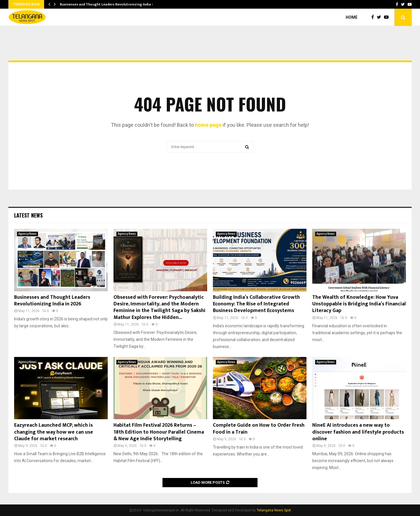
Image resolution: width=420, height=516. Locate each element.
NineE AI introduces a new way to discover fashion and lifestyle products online (358, 432)
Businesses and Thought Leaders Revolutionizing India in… (109, 4)
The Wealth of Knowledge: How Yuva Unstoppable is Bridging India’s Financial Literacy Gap (359, 304)
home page (208, 125)
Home (352, 17)
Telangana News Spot (274, 510)
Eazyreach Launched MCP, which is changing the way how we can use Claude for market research (54, 432)
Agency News (28, 234)
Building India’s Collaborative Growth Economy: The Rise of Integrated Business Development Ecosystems (256, 304)
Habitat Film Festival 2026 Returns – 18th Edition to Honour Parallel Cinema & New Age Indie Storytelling (159, 432)
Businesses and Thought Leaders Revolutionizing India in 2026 (52, 301)
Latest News (28, 215)
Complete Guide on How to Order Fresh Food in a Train (259, 429)
